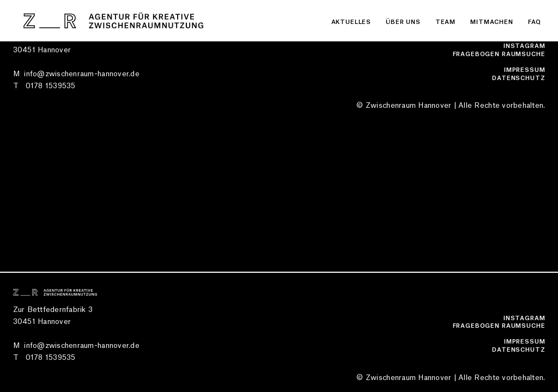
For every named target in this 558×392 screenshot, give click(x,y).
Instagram (524, 46)
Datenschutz (518, 78)
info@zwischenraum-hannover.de (82, 74)
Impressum (525, 70)
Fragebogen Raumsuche (499, 54)
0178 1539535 (51, 86)
